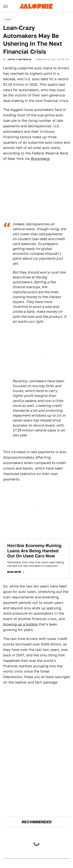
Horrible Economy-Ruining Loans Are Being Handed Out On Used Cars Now (34, 551)
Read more (14, 572)
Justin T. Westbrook (20, 59)
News (8, 20)
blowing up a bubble (20, 624)
